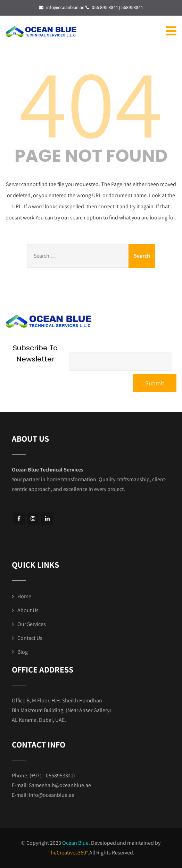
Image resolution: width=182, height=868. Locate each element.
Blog (23, 652)
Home (24, 596)
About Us (28, 610)
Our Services (32, 624)
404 (91, 102)
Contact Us (30, 638)
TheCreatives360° (68, 853)
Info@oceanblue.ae (52, 795)
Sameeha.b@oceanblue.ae (60, 785)
